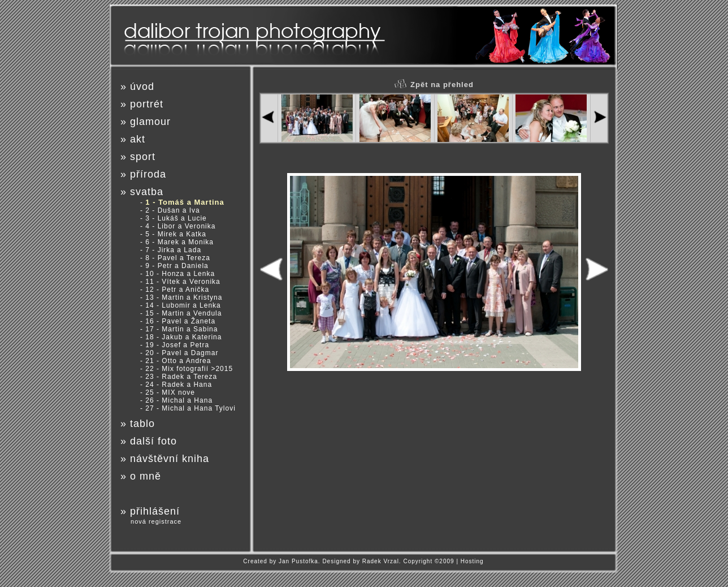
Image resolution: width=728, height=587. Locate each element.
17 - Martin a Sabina (181, 329)
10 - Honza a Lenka (180, 274)
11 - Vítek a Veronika (183, 282)
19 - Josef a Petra (177, 345)
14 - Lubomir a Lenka (183, 305)
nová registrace (156, 521)
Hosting (472, 561)
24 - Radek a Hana (179, 385)
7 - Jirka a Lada (173, 250)
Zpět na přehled (434, 85)
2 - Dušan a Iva (172, 210)
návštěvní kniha (170, 459)
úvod (142, 87)
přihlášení (155, 511)
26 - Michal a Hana (179, 400)
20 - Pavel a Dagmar (182, 353)
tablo (142, 424)
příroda (148, 174)
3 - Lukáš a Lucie (176, 218)
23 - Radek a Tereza (181, 377)
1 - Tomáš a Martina (185, 202)
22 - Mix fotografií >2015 (189, 369)
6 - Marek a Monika (179, 242)
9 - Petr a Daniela (177, 266)
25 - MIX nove (170, 392)
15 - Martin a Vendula (183, 313)
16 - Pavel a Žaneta (180, 321)
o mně (146, 476)
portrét (147, 104)
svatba (147, 192)
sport (143, 157)
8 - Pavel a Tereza (178, 258)
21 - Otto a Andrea (178, 361)
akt (138, 139)
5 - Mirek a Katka (176, 234)
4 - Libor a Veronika (180, 226)
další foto (153, 441)
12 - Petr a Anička (177, 290)
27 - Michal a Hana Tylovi (190, 408)
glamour (150, 122)
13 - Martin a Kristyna (184, 297)
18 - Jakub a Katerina (183, 337)
